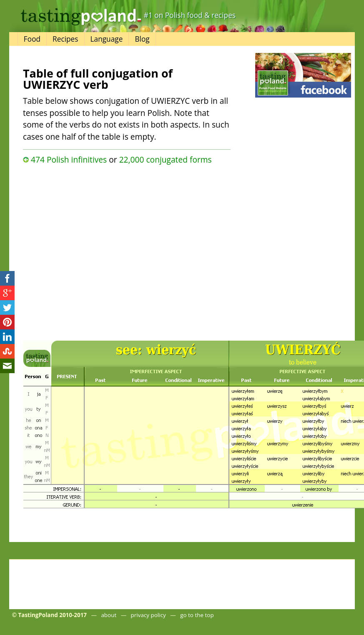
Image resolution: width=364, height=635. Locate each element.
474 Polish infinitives (69, 159)
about (109, 615)
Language (107, 39)
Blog (142, 39)
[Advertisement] (91, 250)
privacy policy (148, 615)
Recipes (65, 39)
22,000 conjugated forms (166, 159)
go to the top (197, 615)
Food (32, 39)
